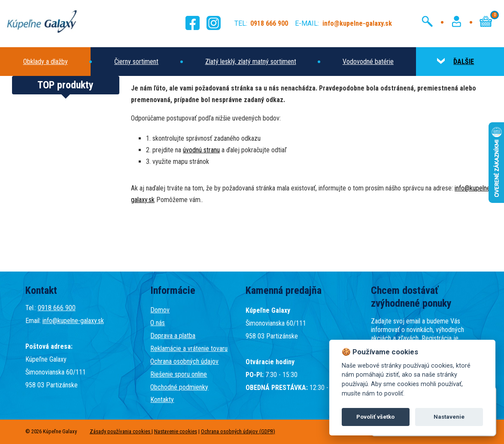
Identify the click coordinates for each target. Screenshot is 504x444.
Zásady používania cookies (121, 431)
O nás (158, 323)
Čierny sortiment (136, 62)
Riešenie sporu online (179, 374)
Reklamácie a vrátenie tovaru (189, 349)
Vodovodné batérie (368, 62)
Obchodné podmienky (179, 387)
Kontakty (162, 400)
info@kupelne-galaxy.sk (73, 321)
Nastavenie (449, 417)
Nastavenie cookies (176, 431)
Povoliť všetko (375, 417)
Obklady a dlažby (46, 62)
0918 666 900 (57, 308)
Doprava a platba (173, 336)
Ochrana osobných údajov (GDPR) (238, 431)
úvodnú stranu (201, 150)
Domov (160, 310)
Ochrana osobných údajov (184, 361)
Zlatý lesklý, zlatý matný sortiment (251, 62)
